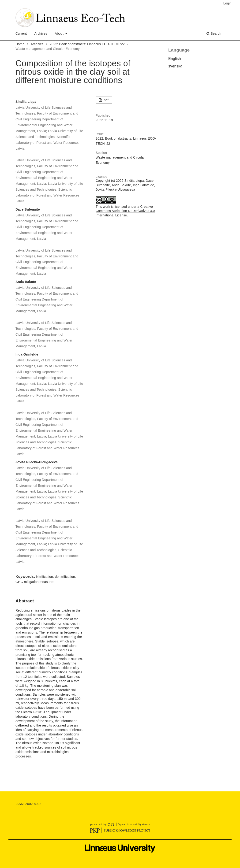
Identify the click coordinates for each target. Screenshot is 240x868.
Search (214, 33)
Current (21, 33)
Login (227, 3)
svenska (175, 66)
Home (20, 44)
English (175, 59)
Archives (41, 33)
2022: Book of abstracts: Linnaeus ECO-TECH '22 (87, 44)
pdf (106, 100)
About (60, 33)
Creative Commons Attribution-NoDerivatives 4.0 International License (125, 211)
